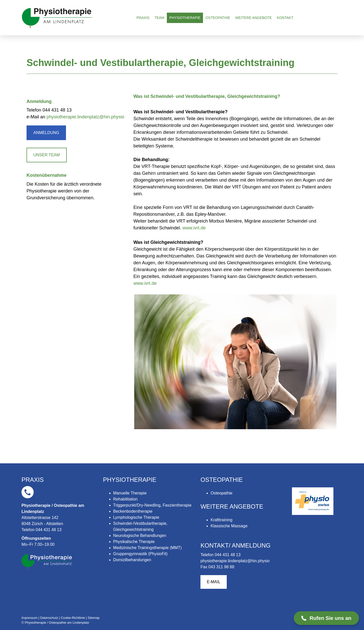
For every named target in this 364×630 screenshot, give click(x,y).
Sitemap (94, 618)
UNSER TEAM (47, 155)
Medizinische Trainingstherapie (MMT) (147, 548)
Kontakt (285, 18)
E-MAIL (213, 582)
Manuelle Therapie (130, 493)
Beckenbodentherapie (133, 511)
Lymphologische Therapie (136, 517)
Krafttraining (221, 520)
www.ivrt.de (194, 228)
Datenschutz (49, 618)
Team (159, 18)
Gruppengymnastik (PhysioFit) (140, 554)
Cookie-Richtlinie (73, 618)
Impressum (29, 618)
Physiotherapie (185, 18)
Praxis (143, 18)
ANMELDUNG (46, 133)
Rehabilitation (126, 499)
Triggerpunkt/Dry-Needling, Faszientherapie (152, 505)
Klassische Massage (229, 526)
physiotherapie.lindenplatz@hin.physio (85, 117)
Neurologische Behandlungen (140, 536)
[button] (326, 618)
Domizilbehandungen (132, 560)
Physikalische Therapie (134, 542)
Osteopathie (218, 18)
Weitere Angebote (253, 18)
